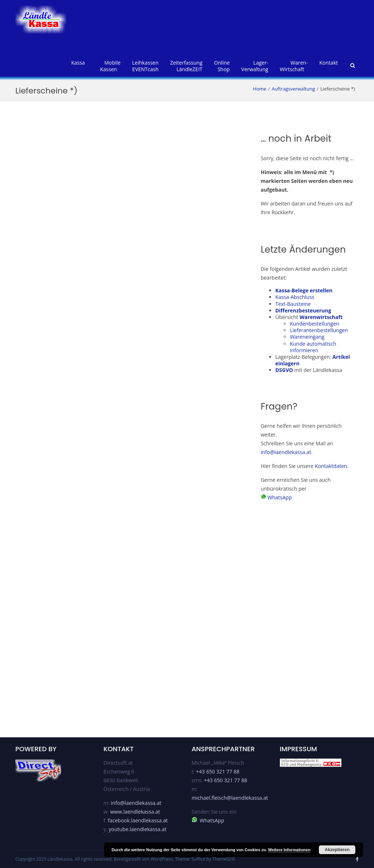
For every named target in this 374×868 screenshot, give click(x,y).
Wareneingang (307, 337)
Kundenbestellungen (315, 324)
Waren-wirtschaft (294, 66)
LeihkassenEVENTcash (145, 66)
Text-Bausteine (293, 304)
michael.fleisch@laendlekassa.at (230, 798)
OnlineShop (222, 66)
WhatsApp (280, 497)
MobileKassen (110, 66)
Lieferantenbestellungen (319, 330)
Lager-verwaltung (255, 66)
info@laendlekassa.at (286, 452)
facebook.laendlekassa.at (138, 820)
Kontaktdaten (331, 466)
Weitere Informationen (289, 850)
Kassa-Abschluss (295, 297)
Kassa (78, 63)
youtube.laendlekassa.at (138, 829)
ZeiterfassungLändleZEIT (186, 66)
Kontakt (329, 63)
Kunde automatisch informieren (313, 347)
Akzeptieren (337, 850)
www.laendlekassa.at (135, 812)
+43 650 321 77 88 (218, 771)
